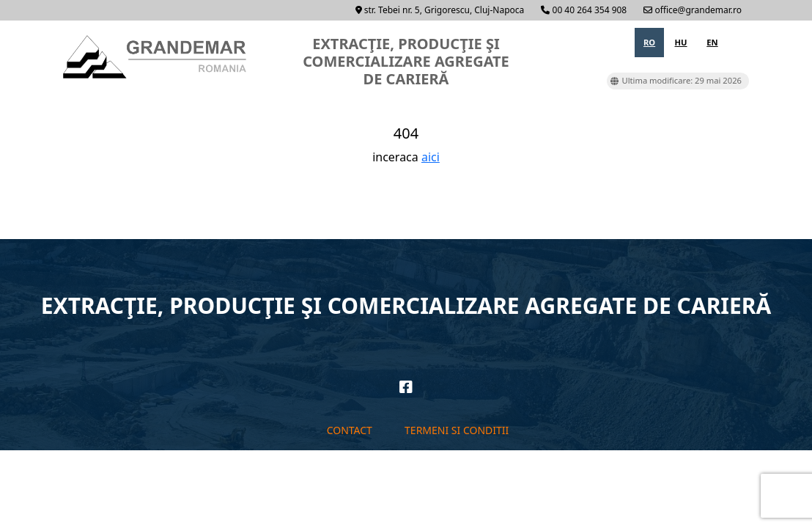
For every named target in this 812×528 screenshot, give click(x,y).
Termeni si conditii (457, 430)
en (712, 42)
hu (681, 42)
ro (649, 42)
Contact (350, 430)
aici (431, 157)
